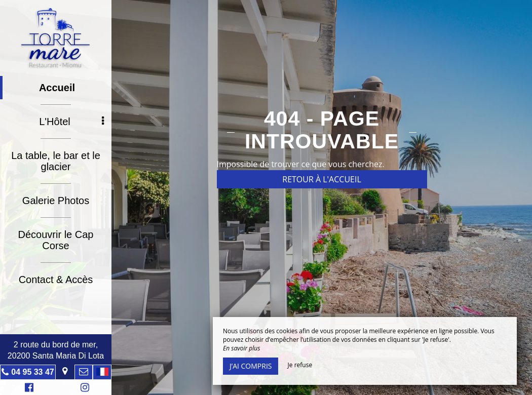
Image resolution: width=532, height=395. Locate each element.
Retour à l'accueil (322, 179)
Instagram (83, 389)
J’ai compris (251, 366)
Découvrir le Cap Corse (56, 240)
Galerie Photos (56, 201)
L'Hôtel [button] (71, 122)
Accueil (57, 88)
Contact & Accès (56, 280)
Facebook (28, 389)
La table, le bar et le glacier (56, 161)
